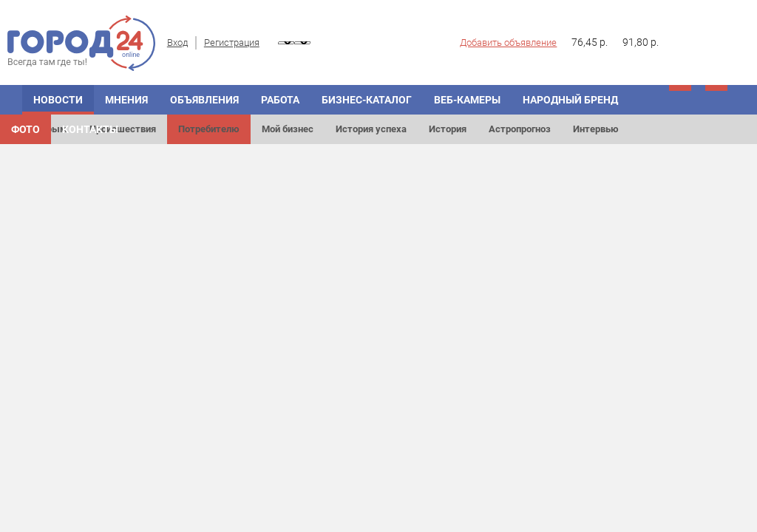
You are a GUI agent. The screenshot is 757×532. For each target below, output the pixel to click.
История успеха (371, 129)
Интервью (596, 129)
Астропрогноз (520, 129)
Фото (26, 129)
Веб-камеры (467, 100)
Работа (280, 100)
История (448, 129)
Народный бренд (570, 100)
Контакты (90, 129)
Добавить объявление (508, 42)
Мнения (126, 100)
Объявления (204, 100)
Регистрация (232, 42)
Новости (58, 100)
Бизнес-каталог (367, 100)
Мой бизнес (288, 129)
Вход (177, 42)
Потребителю (209, 129)
